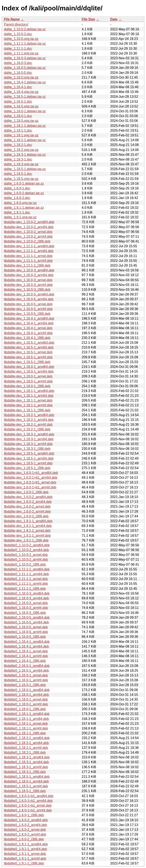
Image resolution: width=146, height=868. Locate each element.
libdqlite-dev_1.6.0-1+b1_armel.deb (30, 482)
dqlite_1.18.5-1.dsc (18, 174)
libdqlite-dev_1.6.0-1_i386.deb (26, 492)
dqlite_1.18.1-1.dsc (18, 130)
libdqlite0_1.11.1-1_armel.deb (26, 579)
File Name (12, 19)
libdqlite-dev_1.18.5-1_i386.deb (27, 468)
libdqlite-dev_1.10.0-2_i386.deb (27, 241)
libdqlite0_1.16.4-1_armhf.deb (26, 656)
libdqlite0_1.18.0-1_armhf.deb (26, 704)
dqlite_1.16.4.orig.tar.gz (21, 92)
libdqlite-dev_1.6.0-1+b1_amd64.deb (31, 473)
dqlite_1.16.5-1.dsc (18, 102)
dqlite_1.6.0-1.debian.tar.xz (24, 184)
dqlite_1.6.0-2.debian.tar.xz (24, 193)
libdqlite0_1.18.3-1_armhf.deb (26, 767)
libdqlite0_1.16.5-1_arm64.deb (26, 671)
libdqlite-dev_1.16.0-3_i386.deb (27, 290)
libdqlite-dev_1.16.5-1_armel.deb (28, 352)
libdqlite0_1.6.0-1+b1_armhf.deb (28, 810)
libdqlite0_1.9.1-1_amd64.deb (26, 844)
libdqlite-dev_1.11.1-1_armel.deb (28, 256)
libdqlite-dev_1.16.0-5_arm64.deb (29, 299)
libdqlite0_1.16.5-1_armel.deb (26, 675)
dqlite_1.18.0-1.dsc (18, 116)
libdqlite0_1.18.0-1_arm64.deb (26, 695)
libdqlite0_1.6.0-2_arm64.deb (25, 825)
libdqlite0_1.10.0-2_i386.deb (25, 564)
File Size (88, 19)
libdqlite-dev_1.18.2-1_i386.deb (27, 429)
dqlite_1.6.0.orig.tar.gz (20, 203)
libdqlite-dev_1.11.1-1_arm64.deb (29, 251)
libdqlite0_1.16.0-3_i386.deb (25, 613)
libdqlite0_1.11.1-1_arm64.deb (26, 574)
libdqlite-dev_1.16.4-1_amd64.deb (29, 318)
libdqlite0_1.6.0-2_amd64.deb (26, 820)
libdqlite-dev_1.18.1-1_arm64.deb (29, 396)
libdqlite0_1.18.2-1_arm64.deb (26, 743)
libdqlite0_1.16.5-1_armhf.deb (26, 680)
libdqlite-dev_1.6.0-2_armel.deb (27, 506)
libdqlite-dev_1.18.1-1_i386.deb (27, 410)
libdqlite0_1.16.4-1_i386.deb (25, 661)
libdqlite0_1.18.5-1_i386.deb (25, 791)
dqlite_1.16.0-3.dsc (18, 63)
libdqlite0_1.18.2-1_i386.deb (25, 752)
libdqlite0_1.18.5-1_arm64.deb (26, 781)
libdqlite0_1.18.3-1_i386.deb (25, 772)
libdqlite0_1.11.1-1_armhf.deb (26, 584)
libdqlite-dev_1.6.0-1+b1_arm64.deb (31, 478)
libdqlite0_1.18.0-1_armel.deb (26, 699)
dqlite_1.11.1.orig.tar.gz (21, 53)
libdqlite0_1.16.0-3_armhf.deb (26, 608)
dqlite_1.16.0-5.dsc (18, 73)
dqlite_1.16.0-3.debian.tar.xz (25, 58)
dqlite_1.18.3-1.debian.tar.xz (25, 155)
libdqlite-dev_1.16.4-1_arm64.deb (29, 323)
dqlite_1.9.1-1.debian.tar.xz (24, 208)
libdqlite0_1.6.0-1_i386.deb (24, 815)
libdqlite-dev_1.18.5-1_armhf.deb (28, 463)
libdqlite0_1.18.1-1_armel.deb (26, 724)
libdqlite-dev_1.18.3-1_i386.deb (27, 449)
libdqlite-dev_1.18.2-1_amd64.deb (29, 415)
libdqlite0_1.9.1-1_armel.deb (25, 854)
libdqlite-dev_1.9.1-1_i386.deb (26, 540)
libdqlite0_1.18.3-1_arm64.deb (26, 762)
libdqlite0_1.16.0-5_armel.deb (26, 627)
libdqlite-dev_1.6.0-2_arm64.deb (28, 502)
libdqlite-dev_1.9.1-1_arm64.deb (28, 526)
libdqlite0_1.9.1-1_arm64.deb (25, 849)
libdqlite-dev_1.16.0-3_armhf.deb (28, 285)
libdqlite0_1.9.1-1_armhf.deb (25, 859)
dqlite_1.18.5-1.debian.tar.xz (25, 169)
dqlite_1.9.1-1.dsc (17, 212)
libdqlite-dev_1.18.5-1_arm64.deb (29, 458)
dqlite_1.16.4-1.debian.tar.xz (25, 82)
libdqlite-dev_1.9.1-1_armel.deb (27, 531)
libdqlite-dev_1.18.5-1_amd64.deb (29, 453)
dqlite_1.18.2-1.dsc (18, 145)
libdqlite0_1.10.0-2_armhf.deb (26, 560)
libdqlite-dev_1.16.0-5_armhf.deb (28, 309)
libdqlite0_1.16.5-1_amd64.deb (27, 666)
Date (114, 19)
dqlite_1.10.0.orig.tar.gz (21, 39)
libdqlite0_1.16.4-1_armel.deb (26, 651)
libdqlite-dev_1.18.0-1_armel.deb (28, 376)
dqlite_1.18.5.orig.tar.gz (21, 179)
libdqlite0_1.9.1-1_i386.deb (24, 863)
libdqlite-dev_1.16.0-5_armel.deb (28, 304)
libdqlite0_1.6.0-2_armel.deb (25, 830)
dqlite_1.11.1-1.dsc (18, 49)
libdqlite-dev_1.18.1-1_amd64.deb (29, 391)
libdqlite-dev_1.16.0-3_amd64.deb (29, 270)
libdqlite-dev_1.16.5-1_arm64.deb (29, 347)
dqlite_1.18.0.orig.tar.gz (21, 121)
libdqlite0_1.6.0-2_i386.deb (24, 839)
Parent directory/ (16, 24)
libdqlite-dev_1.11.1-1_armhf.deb (28, 261)
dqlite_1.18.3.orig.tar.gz (21, 164)
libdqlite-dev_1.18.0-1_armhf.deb (28, 381)
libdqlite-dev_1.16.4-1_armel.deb (28, 328)
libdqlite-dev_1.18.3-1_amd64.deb (29, 434)
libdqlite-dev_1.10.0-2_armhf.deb (28, 237)
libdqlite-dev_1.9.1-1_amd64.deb (28, 521)
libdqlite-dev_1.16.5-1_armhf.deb (28, 357)
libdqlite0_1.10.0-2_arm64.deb (26, 550)
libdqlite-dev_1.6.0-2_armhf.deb (27, 511)
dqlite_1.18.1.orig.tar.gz (21, 135)
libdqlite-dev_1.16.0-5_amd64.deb (29, 294)
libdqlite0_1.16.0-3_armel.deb (26, 603)
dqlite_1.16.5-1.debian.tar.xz (25, 97)
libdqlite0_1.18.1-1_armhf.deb (26, 728)
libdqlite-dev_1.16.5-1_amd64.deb (29, 343)
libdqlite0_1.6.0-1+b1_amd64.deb (29, 796)
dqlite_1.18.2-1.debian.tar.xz (25, 140)
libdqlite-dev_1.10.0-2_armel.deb (28, 232)
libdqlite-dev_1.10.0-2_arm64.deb (29, 227)
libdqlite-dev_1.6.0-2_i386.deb (26, 516)
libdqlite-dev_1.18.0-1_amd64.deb (29, 367)
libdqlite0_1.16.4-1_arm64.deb (26, 646)
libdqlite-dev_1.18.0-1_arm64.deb (29, 372)
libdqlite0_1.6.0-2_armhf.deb (25, 834)
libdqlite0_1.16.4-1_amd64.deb (27, 642)
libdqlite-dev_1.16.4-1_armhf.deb (28, 333)
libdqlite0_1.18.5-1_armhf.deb (26, 786)
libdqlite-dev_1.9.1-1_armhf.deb (27, 536)
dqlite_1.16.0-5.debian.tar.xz (25, 68)
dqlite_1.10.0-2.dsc (18, 34)
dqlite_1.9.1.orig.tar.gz (20, 217)
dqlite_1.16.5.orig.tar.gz (21, 106)
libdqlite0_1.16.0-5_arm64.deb (26, 622)
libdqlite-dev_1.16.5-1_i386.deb (27, 362)
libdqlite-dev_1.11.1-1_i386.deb (27, 265)
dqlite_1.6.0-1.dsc (17, 188)
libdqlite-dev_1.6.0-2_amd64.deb (28, 497)
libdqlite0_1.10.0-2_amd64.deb (27, 545)
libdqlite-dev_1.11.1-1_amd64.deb (29, 246)
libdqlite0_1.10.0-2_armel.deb (26, 555)
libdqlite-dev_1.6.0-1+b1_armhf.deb (30, 487)
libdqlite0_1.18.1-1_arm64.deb (26, 719)
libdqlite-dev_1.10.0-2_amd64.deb (29, 222)
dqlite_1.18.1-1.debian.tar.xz (25, 126)
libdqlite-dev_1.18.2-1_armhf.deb (28, 425)
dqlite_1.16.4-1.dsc (18, 87)
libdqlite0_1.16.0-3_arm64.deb (26, 598)
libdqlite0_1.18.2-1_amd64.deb (27, 738)
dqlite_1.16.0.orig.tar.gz (21, 77)
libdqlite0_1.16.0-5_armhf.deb (26, 632)
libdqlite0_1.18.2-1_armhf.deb (26, 748)
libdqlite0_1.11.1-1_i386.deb (25, 589)
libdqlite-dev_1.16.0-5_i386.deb (27, 314)
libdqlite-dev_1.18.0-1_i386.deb (27, 386)
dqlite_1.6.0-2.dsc (17, 198)
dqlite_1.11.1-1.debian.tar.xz (25, 44)
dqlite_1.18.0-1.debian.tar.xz (25, 111)
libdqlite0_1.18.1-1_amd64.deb (27, 714)
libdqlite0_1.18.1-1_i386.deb (25, 733)
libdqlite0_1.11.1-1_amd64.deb (27, 569)
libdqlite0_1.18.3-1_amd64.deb (27, 757)
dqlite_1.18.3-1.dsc (18, 159)
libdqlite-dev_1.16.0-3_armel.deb (28, 280)
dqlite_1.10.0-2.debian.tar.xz (25, 29)
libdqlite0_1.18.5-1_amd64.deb (27, 777)
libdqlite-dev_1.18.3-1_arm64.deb (29, 439)
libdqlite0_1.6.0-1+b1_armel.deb (28, 806)
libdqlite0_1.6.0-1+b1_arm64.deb (28, 801)
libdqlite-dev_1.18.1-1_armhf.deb (28, 405)
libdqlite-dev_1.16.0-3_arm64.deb (29, 275)
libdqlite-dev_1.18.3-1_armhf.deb (28, 444)
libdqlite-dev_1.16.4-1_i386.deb (27, 338)
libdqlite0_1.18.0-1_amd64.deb (27, 690)
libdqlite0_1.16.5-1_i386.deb (25, 685)
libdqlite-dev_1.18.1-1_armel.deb (28, 400)
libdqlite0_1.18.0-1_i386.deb (25, 709)
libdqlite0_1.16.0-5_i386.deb (25, 637)
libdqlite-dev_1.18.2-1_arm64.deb (29, 420)
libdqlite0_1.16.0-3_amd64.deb (27, 593)
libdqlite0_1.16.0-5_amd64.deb (27, 618)
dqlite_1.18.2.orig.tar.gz (21, 150)
